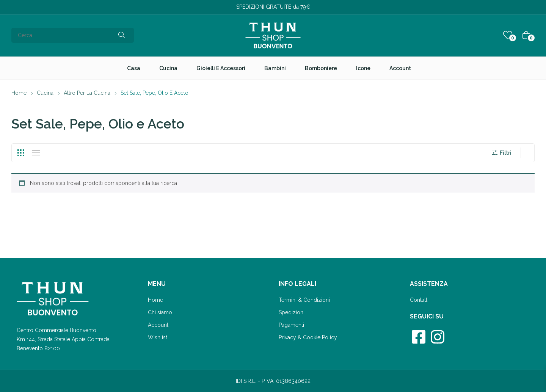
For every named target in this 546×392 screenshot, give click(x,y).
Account (158, 325)
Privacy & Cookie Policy (308, 337)
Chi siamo (160, 312)
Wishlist (158, 337)
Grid (20, 153)
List (36, 153)
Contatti (419, 300)
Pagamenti (291, 325)
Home (155, 300)
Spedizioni (292, 312)
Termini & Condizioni (304, 300)
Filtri (501, 153)
